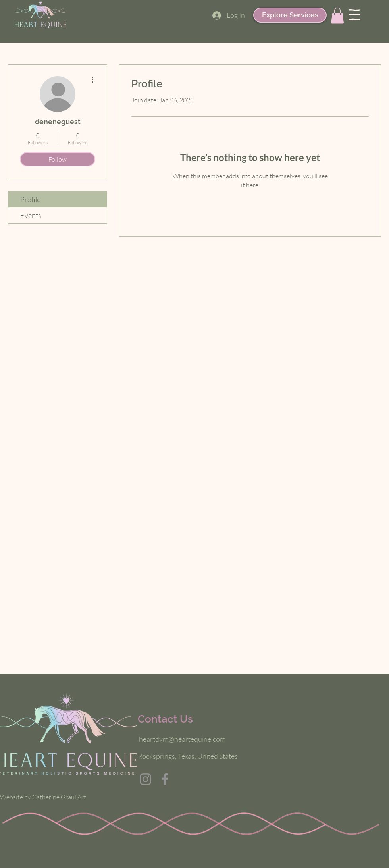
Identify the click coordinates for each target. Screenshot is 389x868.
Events (31, 215)
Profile (30, 199)
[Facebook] (165, 779)
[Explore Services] (290, 15)
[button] (337, 16)
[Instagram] (145, 779)
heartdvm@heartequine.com (182, 739)
